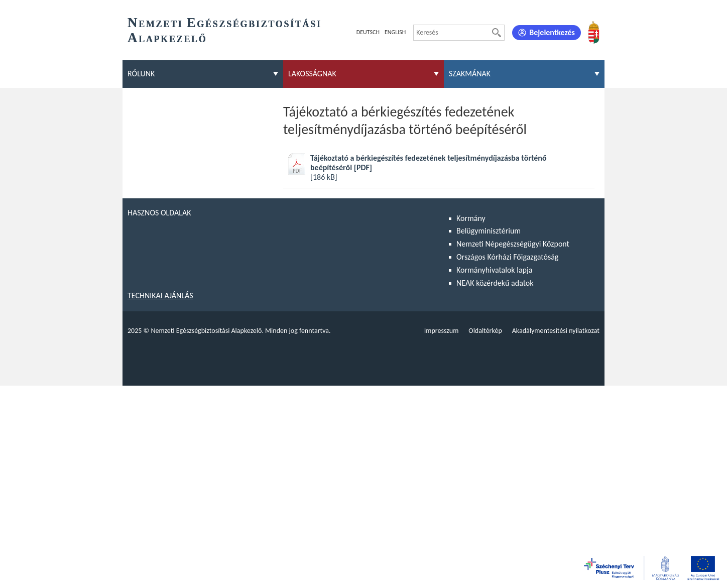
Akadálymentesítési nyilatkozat (556, 331)
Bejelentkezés (552, 32)
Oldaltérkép (485, 331)
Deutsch (368, 32)
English (395, 32)
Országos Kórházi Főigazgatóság (507, 257)
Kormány (471, 218)
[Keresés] (497, 33)
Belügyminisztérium (489, 231)
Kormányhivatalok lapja (494, 270)
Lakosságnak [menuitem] (312, 74)
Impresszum (442, 331)
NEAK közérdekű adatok (495, 283)
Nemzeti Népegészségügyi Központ (513, 244)
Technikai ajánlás (160, 296)
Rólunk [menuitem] (141, 74)
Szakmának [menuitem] (470, 74)
